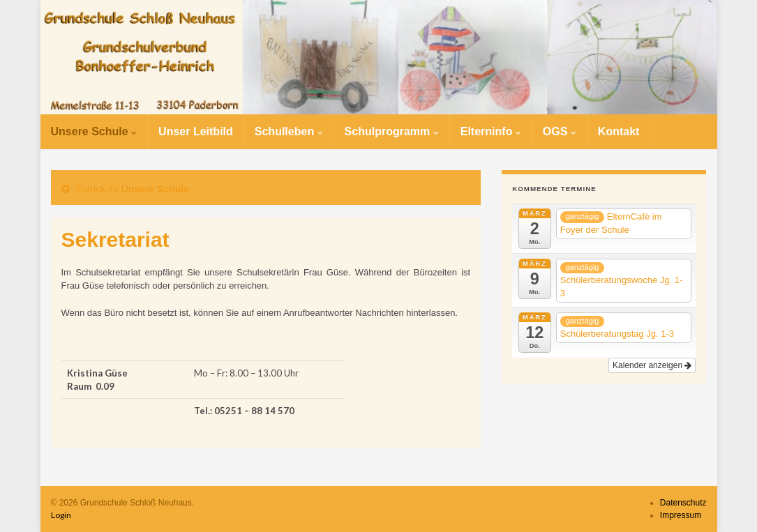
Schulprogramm (392, 131)
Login (61, 515)
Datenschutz (683, 503)
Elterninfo (491, 131)
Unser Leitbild (196, 131)
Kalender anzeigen (652, 365)
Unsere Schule (94, 131)
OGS (560, 131)
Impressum (681, 515)
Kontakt (619, 131)
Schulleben (289, 131)
